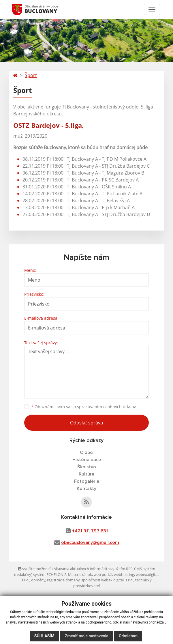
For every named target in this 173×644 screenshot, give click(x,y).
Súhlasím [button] (44, 636)
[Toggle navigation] (152, 10)
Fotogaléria (87, 481)
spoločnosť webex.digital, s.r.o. (107, 580)
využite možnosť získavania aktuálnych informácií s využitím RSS (75, 569)
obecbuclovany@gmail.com (90, 542)
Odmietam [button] (128, 636)
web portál (103, 574)
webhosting (124, 574)
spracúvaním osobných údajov (106, 407)
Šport (31, 75)
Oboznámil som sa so (83, 407)
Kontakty (86, 488)
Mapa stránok (80, 574)
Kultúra (86, 474)
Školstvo (87, 467)
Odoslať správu (87, 423)
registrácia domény (63, 580)
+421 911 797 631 (90, 531)
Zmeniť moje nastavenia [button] (87, 636)
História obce (87, 460)
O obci (87, 452)
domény (38, 580)
